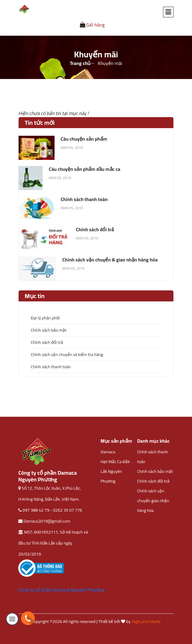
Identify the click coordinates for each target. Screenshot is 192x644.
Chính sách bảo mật (49, 330)
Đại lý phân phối (45, 318)
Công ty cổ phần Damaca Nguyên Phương (61, 590)
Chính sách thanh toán (51, 367)
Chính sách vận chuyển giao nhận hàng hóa (153, 501)
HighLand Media (146, 621)
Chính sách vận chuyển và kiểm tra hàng (67, 354)
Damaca (108, 452)
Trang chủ (80, 63)
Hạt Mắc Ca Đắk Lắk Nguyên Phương (115, 471)
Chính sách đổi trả (47, 342)
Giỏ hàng (92, 25)
